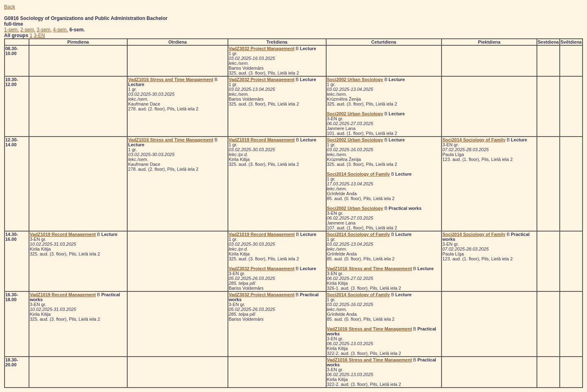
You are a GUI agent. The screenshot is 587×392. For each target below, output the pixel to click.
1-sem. (12, 30)
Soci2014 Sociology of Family (359, 174)
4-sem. (61, 30)
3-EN (39, 35)
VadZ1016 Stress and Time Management (171, 79)
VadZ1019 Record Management (262, 140)
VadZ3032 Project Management (262, 48)
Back (10, 7)
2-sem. (28, 30)
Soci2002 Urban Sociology (355, 79)
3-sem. (44, 30)
